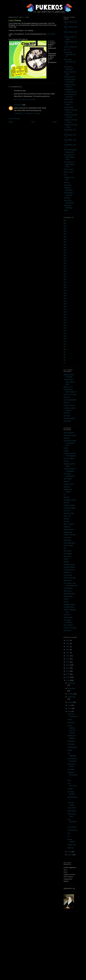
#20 (65, 312)
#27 (65, 293)
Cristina (66, 451)
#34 (65, 274)
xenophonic (18, 105)
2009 (68, 677)
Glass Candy (68, 617)
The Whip (71, 769)
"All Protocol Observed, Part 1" (70, 62)
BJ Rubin (67, 397)
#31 (65, 282)
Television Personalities (72, 775)
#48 (65, 237)
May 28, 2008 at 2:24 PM (25, 99)
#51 (65, 229)
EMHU (66, 559)
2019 (68, 647)
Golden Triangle (69, 505)
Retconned (67, 551)
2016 (68, 656)
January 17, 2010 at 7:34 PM (27, 113)
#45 (65, 245)
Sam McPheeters (72, 822)
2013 (68, 665)
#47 (65, 239)
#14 (65, 328)
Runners (67, 481)
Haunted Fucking (69, 508)
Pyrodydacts (68, 554)
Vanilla (66, 448)
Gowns (66, 599)
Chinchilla (71, 744)
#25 (65, 298)
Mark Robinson (69, 433)
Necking (70, 848)
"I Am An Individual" (70, 47)
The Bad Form (72, 830)
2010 (68, 674)
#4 (64, 355)
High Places (68, 591)
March (70, 855)
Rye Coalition (68, 625)
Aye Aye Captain (69, 567)
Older (55, 122)
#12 (65, 333)
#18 (65, 317)
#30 (65, 285)
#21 (65, 309)
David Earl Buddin (70, 400)
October (71, 694)
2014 (68, 662)
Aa (65, 494)
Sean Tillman (72, 811)
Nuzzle (66, 602)
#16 (65, 323)
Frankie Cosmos (69, 405)
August (70, 702)
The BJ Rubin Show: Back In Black (69, 382)
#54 (65, 220)
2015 (68, 659)
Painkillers (71, 741)
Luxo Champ (51, 34)
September (72, 697)
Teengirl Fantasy (69, 418)
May (69, 711)
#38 (65, 263)
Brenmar (67, 521)
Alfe (65, 548)
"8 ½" (66, 175)
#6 (64, 349)
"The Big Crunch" (70, 77)
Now (33, 122)
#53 (65, 223)
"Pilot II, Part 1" (69, 172)
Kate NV (67, 403)
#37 (65, 266)
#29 (65, 288)
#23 (65, 304)
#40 (65, 258)
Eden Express (68, 529)
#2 (64, 360)
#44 (65, 247)
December (71, 683)
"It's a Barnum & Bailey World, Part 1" (69, 164)
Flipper (70, 750)
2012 (68, 668)
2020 (68, 643)
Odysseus (67, 527)
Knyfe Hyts (67, 421)
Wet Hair (67, 497)
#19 (65, 315)
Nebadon (67, 438)
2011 (68, 671)
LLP (69, 836)
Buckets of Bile (69, 513)
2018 (68, 650)
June (70, 708)
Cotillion (70, 789)
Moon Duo (67, 556)
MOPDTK (67, 572)
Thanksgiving (72, 747)
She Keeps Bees (69, 543)
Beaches (67, 503)
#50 (65, 231)
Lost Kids (67, 537)
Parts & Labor (68, 546)
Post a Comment (14, 119)
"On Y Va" (67, 50)
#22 (65, 306)
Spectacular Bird (69, 594)
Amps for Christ (69, 570)
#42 (65, 253)
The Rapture (68, 479)
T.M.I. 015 (67, 516)
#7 (64, 347)
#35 (65, 272)
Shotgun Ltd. (68, 532)
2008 (68, 680)
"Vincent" (67, 182)
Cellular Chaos (69, 484)
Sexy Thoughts (69, 524)
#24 (65, 301)
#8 (64, 344)
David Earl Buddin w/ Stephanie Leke (70, 443)
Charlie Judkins (69, 458)
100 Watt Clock (69, 607)
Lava (69, 780)
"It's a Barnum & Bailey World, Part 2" (69, 157)
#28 (65, 290)
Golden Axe (71, 845)
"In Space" (67, 198)
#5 (64, 352)
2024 (68, 640)
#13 (65, 331)
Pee (69, 833)
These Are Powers (70, 628)
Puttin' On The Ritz (70, 395)
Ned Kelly (71, 723)
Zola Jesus (67, 630)
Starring (66, 519)
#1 (64, 363)
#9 (64, 341)
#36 (65, 269)
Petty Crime (72, 808)
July (69, 705)
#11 (65, 336)
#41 (65, 255)
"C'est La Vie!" (69, 100)
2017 (68, 653)
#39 (65, 261)
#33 (65, 277)
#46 (65, 242)
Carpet (70, 720)
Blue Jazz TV (68, 387)
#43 (65, 250)
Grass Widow (68, 596)
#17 (65, 320)
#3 (64, 358)
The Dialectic (68, 588)
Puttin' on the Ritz (70, 535)
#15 (65, 325)
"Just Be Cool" (69, 107)
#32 (65, 280)
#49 (65, 234)
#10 (65, 339)
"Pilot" (66, 210)
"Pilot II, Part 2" (69, 169)
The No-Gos (68, 575)
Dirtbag (66, 562)
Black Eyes (67, 580)
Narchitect (67, 487)
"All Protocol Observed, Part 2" (70, 55)
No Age (66, 461)
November (71, 688)
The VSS (67, 511)
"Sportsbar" (68, 185)
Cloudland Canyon (70, 500)
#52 (65, 226)
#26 (65, 296)
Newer (11, 122)
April (70, 852)
